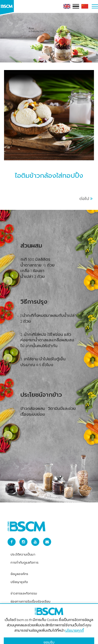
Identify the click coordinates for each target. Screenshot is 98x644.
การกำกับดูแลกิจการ (25, 556)
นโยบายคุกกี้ (75, 624)
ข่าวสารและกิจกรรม (24, 587)
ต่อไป (86, 192)
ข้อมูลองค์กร (19, 567)
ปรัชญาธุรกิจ (19, 575)
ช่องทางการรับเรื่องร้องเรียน (30, 595)
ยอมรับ (49, 636)
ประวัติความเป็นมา (23, 548)
